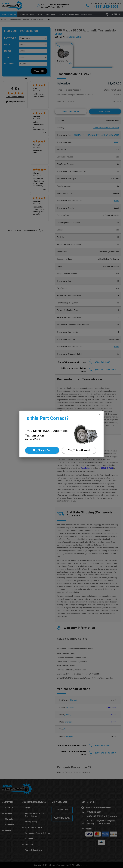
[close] (100, 415)
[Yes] (79, 450)
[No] (42, 450)
